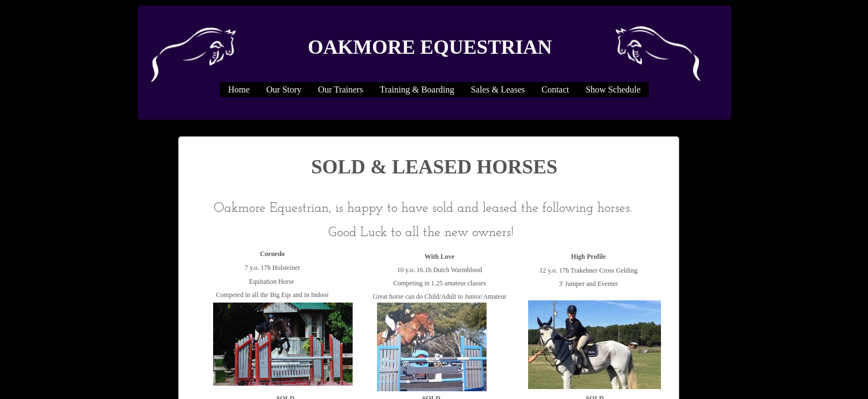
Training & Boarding (417, 89)
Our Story (284, 89)
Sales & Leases (498, 89)
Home (239, 89)
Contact (555, 89)
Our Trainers (341, 89)
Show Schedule (613, 89)
